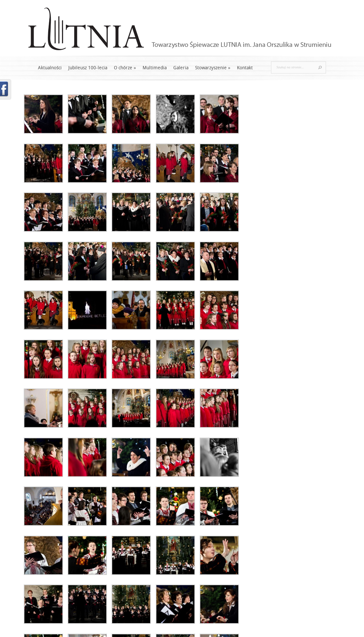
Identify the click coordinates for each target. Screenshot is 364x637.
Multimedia (155, 68)
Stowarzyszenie (213, 68)
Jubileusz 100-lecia (88, 68)
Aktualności (50, 68)
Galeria (181, 68)
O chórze (125, 68)
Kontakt (245, 68)
